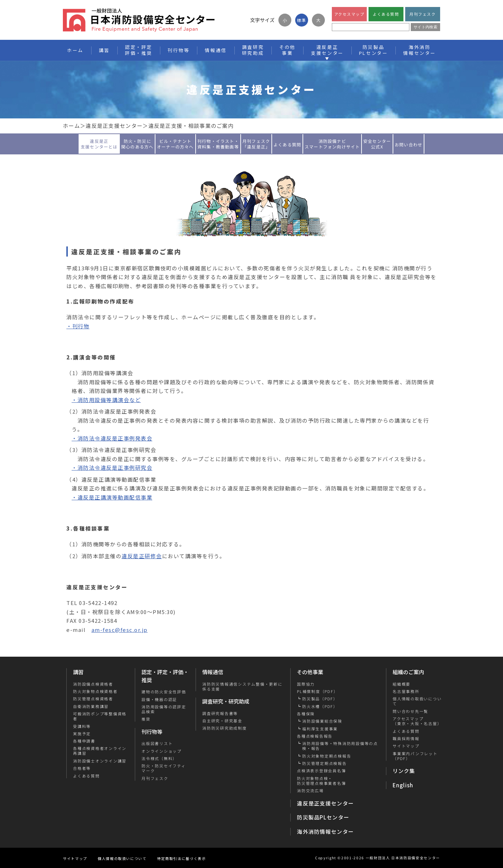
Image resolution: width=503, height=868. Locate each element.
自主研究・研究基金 (222, 721)
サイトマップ (406, 746)
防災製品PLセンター (323, 817)
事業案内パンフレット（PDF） (415, 756)
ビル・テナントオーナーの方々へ (175, 143)
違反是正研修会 (142, 556)
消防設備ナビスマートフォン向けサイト (332, 143)
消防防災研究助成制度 (225, 728)
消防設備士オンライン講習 (100, 761)
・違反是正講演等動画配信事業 (112, 497)
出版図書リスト (157, 743)
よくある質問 (386, 14)
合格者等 (82, 768)
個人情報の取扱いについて (417, 701)
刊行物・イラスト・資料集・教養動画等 (218, 143)
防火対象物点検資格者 (95, 691)
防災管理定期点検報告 (325, 763)
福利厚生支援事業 (320, 729)
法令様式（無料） (159, 758)
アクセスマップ (349, 14)
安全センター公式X (377, 143)
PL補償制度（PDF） (317, 691)
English (403, 785)
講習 (78, 672)
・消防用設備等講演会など (106, 400)
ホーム (71, 126)
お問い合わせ (409, 144)
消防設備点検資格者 (93, 684)
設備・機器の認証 (159, 699)
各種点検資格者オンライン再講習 (100, 751)
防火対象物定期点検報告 (327, 756)
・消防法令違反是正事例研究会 (112, 468)
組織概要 (401, 684)
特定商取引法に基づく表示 (182, 858)
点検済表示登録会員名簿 (321, 771)
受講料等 (82, 726)
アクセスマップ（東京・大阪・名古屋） (417, 721)
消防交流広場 (310, 790)
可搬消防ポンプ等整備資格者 (100, 716)
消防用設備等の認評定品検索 (164, 709)
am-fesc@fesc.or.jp (120, 630)
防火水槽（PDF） (320, 706)
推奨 (146, 719)
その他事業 (310, 672)
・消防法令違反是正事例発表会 (112, 438)
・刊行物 (78, 326)
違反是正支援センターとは (99, 143)
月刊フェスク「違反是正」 (256, 143)
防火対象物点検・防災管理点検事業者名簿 (321, 781)
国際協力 (306, 684)
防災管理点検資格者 (93, 699)
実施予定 (82, 734)
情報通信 (213, 672)
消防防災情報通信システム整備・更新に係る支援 (242, 687)
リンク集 (404, 771)
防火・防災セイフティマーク (164, 768)
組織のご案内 (408, 672)
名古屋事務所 (406, 691)
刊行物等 (152, 732)
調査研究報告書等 (220, 713)
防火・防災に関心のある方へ (137, 143)
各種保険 (306, 714)
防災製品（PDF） (320, 699)
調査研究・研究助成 (226, 701)
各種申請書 (84, 741)
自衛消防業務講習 (91, 706)
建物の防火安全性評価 (164, 692)
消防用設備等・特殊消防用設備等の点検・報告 (340, 746)
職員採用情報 (406, 738)
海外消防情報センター (420, 50)
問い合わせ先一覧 (410, 711)
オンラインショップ (162, 751)
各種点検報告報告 (315, 736)
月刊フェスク (422, 14)
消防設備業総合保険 (322, 721)
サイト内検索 (425, 27)
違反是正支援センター (114, 126)
